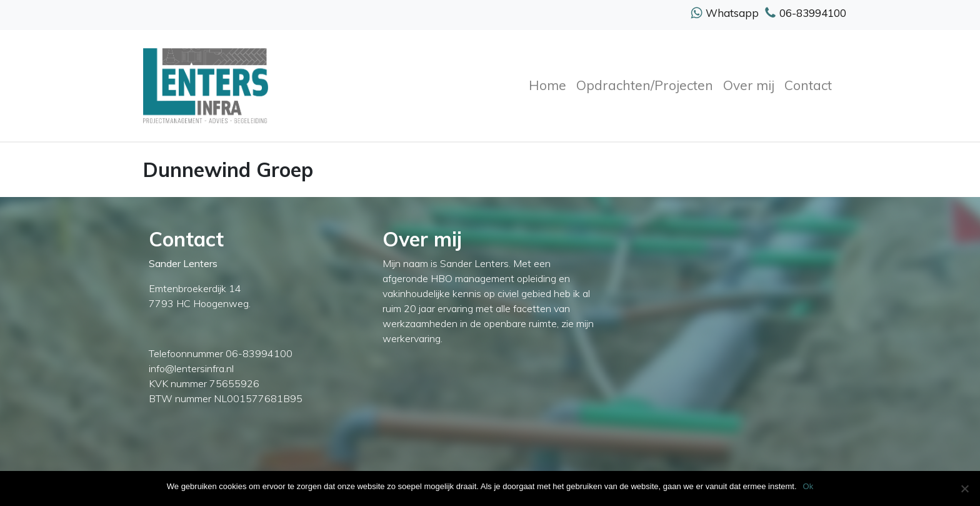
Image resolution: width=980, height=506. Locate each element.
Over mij (749, 85)
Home (547, 85)
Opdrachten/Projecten (645, 85)
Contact (808, 85)
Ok (808, 486)
